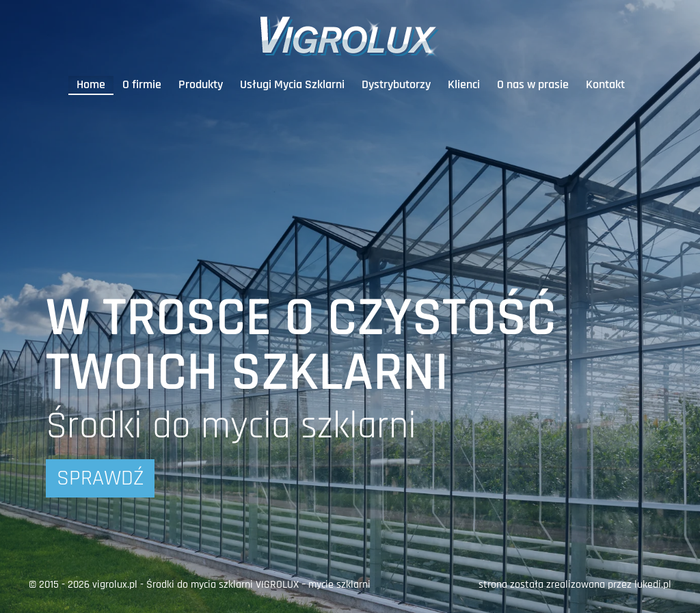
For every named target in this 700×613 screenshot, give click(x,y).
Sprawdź (100, 478)
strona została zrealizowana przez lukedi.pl (575, 585)
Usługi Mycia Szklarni (292, 84)
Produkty (201, 84)
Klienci (464, 84)
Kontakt (605, 84)
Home (91, 84)
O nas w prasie (533, 84)
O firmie (142, 84)
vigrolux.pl (115, 585)
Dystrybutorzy (396, 84)
